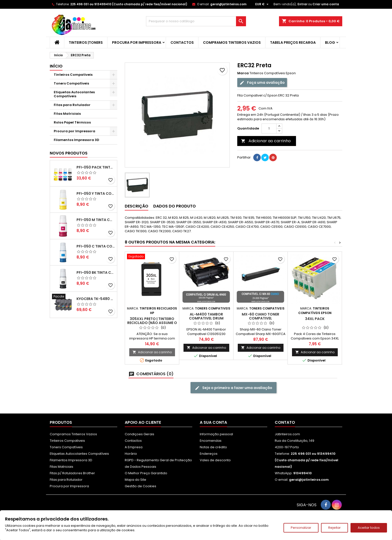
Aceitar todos (369, 528)
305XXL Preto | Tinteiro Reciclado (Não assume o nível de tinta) (152, 323)
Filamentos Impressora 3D (76, 140)
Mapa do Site (135, 480)
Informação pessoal (216, 434)
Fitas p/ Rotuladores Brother (72, 473)
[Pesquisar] (196, 21)
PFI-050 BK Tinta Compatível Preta (96, 272)
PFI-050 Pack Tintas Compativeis (96, 167)
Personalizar (301, 528)
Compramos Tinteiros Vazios (232, 42)
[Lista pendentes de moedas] (262, 4)
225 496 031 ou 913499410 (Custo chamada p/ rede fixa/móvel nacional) (129, 4)
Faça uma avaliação (262, 83)
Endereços (209, 454)
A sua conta (213, 422)
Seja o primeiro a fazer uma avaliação (233, 388)
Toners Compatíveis (71, 83)
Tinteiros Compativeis (73, 75)
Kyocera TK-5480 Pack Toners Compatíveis (96, 299)
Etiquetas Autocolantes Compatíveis (74, 94)
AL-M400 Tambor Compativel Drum (206, 316)
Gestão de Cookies (140, 486)
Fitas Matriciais (67, 114)
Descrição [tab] (136, 206)
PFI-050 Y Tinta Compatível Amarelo (96, 193)
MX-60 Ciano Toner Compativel (260, 316)
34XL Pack (315, 319)
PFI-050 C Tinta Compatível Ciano (96, 246)
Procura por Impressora (137, 42)
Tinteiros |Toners (86, 42)
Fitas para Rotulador (72, 105)
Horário (131, 454)
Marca (243, 73)
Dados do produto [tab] (174, 206)
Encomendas (211, 441)
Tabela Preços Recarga (293, 42)
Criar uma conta (326, 4)
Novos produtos (69, 153)
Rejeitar (334, 528)
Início (56, 66)
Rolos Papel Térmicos (72, 122)
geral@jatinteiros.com (228, 4)
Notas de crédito (213, 447)
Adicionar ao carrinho (266, 141)
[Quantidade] (269, 128)
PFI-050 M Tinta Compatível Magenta (96, 220)
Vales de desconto (215, 460)
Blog (330, 42)
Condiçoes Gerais (139, 434)
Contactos (182, 42)
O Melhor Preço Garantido (146, 473)
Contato (285, 422)
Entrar (302, 4)
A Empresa (134, 447)
